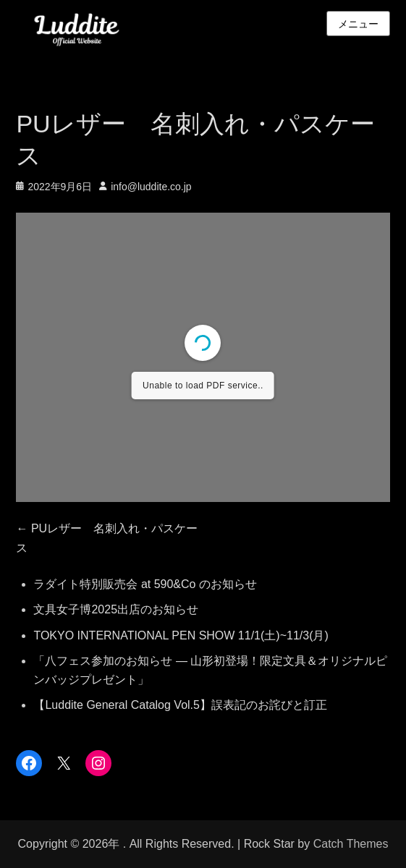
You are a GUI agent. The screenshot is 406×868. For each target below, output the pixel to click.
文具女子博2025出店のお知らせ (116, 609)
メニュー (358, 24)
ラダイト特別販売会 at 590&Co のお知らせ (145, 584)
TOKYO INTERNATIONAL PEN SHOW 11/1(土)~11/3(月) (181, 635)
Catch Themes (351, 844)
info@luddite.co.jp (151, 187)
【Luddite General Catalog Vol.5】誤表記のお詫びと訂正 (180, 705)
